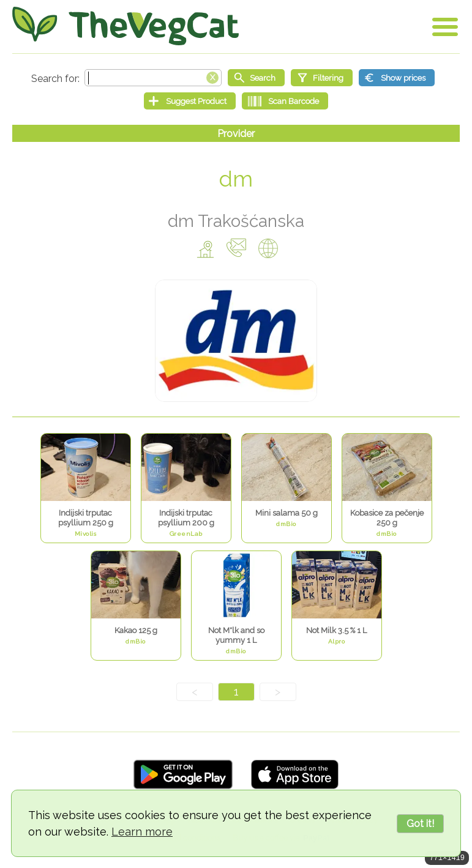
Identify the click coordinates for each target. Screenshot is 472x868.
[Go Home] (125, 26)
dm (236, 179)
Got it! (420, 824)
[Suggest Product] (190, 101)
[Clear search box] (212, 76)
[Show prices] (397, 78)
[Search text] (153, 78)
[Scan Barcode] (285, 101)
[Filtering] (322, 78)
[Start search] (256, 78)
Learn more (142, 832)
